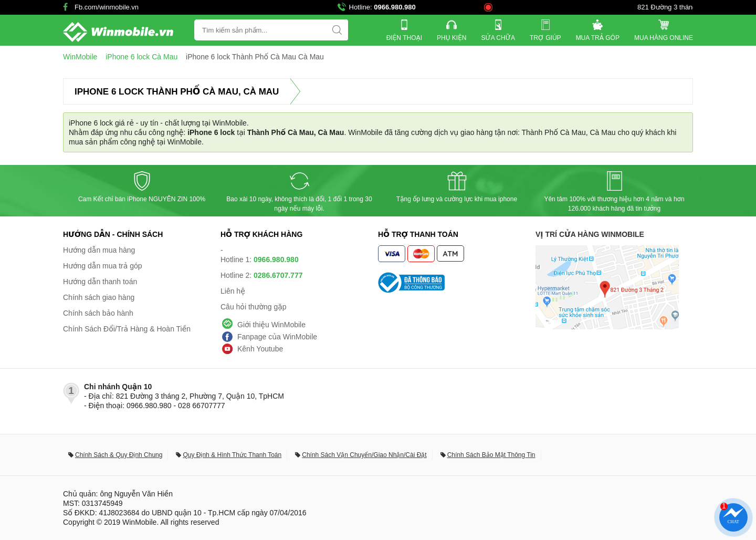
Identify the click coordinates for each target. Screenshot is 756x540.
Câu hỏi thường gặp (254, 307)
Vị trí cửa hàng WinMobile (590, 234)
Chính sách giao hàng (99, 297)
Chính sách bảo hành (98, 313)
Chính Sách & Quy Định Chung (119, 455)
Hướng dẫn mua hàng (99, 250)
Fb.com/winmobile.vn (107, 7)
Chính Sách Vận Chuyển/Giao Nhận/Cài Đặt (364, 455)
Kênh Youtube (260, 349)
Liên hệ (233, 291)
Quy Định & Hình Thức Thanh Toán (232, 455)
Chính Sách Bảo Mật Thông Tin (491, 455)
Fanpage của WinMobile (277, 337)
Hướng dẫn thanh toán (100, 282)
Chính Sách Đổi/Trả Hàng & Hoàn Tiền (127, 329)
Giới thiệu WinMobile (271, 325)
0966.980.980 (395, 7)
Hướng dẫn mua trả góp (103, 266)
